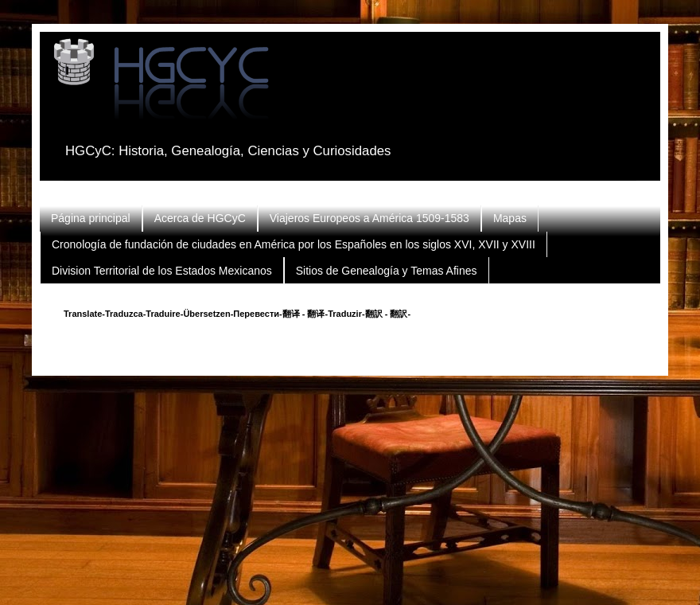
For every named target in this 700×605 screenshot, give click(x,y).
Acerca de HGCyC (200, 218)
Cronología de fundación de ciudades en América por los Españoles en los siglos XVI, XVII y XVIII (294, 244)
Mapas (510, 218)
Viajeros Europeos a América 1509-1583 (369, 218)
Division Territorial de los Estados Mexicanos (162, 271)
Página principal (91, 218)
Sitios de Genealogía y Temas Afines (387, 271)
